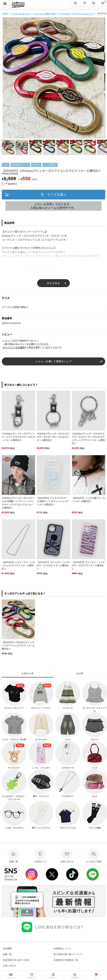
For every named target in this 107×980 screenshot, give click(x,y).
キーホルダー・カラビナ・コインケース (76, 14)
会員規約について (62, 948)
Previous (6, 78)
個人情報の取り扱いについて (68, 954)
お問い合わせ (9, 966)
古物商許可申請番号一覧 (66, 960)
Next (101, 78)
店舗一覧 (7, 954)
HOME (5, 14)
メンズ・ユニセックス (21, 14)
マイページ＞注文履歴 (14, 348)
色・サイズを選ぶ (53, 195)
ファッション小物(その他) (45, 14)
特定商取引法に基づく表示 (16, 960)
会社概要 (7, 948)
